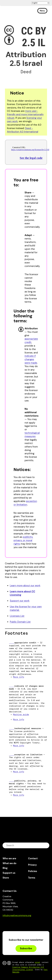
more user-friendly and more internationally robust (25, 114)
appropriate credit (31, 341)
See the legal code (31, 158)
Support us (9, 873)
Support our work (20, 601)
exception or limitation (25, 503)
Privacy (32, 865)
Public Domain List (20, 622)
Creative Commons (15, 12)
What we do (9, 863)
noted (37, 962)
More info (19, 677)
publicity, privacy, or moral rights (23, 540)
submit (46, 845)
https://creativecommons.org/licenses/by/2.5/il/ (30, 150)
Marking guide (21, 714)
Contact (33, 858)
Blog (5, 868)
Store (6, 878)
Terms (32, 878)
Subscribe (26, 948)
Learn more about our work (25, 586)
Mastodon (15, 923)
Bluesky (8, 923)
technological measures (32, 435)
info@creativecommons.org (17, 915)
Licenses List (17, 616)
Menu (42, 11)
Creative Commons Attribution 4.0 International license (28, 968)
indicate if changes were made (31, 359)
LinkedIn (23, 923)
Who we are (9, 858)
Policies (33, 871)
